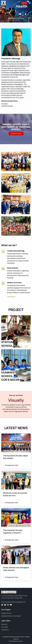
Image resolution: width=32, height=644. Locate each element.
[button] (13, 20)
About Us (4, 624)
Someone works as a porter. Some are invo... (15, 494)
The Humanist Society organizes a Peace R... (13, 532)
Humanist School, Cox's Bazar (11, 616)
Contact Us (5, 630)
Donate (24, 3)
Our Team (5, 627)
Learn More (11, 297)
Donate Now (16, 134)
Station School (6, 613)
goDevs (21, 641)
